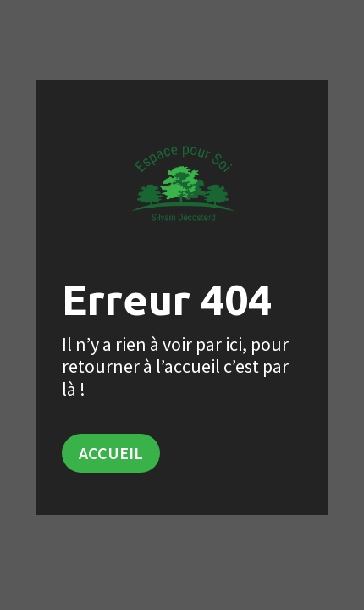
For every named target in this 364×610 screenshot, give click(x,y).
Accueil (111, 453)
